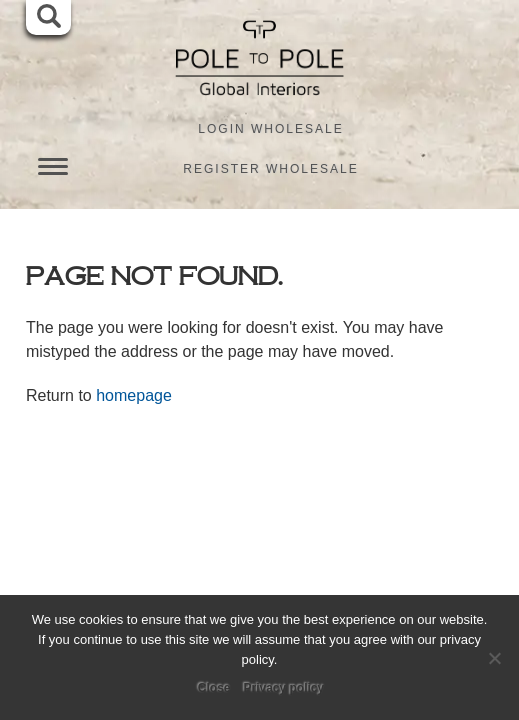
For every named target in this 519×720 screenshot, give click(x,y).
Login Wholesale (270, 129)
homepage (134, 395)
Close (214, 688)
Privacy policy (283, 688)
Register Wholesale (270, 169)
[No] (494, 658)
